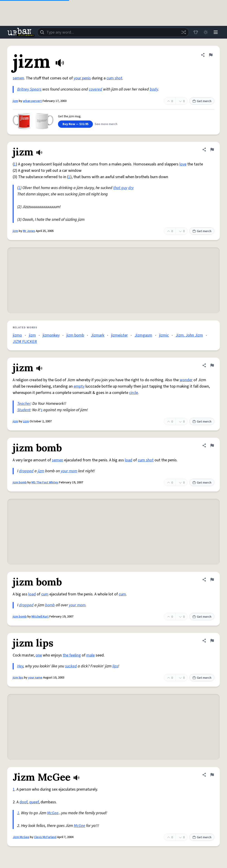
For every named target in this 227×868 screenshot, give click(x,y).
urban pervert (32, 101)
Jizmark (98, 335)
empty (79, 386)
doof (23, 802)
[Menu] (216, 32)
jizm (15, 101)
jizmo (17, 335)
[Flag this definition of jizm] (211, 55)
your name (35, 678)
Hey (20, 666)
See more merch (106, 124)
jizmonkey (51, 335)
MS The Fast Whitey (45, 482)
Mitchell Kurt (40, 617)
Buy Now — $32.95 (75, 124)
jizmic (164, 335)
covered (95, 89)
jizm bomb (75, 335)
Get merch (202, 101)
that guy (120, 188)
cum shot (114, 78)
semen (18, 78)
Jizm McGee (21, 837)
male (91, 655)
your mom (69, 471)
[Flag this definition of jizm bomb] (212, 445)
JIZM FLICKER (25, 342)
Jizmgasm (143, 335)
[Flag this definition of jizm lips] (212, 641)
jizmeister (119, 335)
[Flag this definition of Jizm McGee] (212, 775)
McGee (53, 813)
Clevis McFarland (45, 837)
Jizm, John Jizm (189, 335)
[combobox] (113, 32)
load (129, 460)
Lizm (26, 421)
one (39, 655)
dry (131, 188)
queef (34, 802)
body (154, 89)
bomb (50, 605)
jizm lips (18, 678)
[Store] (196, 32)
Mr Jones (29, 231)
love (183, 164)
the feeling (72, 655)
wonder (186, 380)
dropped (26, 471)
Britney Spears (29, 89)
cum (45, 594)
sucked (71, 666)
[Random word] (184, 32)
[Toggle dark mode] (206, 32)
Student (24, 410)
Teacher (24, 404)
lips (115, 666)
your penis (82, 78)
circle (134, 393)
